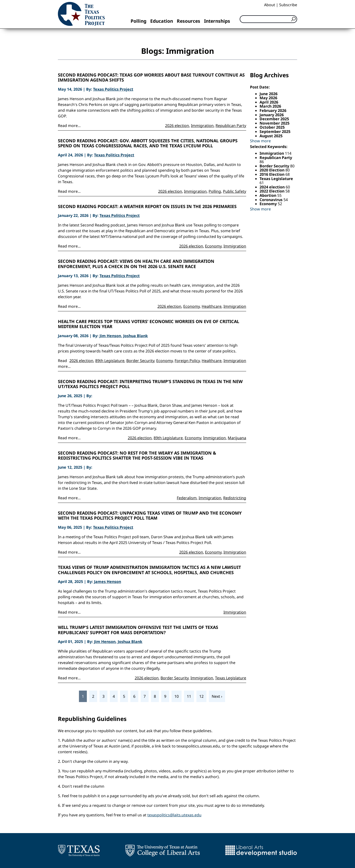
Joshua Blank (136, 336)
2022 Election (272, 191)
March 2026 (270, 106)
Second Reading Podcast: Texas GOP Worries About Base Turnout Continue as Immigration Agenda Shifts (151, 78)
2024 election (273, 187)
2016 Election (272, 174)
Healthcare (212, 306)
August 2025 (271, 136)
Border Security (140, 361)
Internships (217, 21)
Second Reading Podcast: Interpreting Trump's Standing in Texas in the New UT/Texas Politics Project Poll (150, 384)
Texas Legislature (231, 678)
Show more (260, 141)
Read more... (69, 126)
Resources (189, 21)
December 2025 (274, 119)
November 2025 (275, 123)
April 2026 (269, 102)
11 (189, 696)
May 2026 (268, 98)
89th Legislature (110, 361)
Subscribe (288, 5)
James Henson (108, 582)
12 (201, 696)
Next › (217, 696)
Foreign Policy (187, 361)
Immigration (202, 126)
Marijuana (237, 438)
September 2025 (275, 132)
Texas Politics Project (113, 89)
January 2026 (272, 115)
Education (162, 21)
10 (177, 696)
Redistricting (235, 498)
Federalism (187, 498)
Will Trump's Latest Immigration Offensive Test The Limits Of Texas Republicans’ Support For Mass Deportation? (138, 630)
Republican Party (231, 126)
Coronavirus (272, 200)
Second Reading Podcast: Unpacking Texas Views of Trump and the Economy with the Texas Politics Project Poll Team (150, 516)
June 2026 (269, 94)
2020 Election (272, 170)
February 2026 (273, 110)
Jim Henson (110, 336)
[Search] (268, 19)
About (270, 5)
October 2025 (272, 127)
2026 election (177, 126)
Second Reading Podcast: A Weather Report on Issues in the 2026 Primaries (147, 207)
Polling (139, 21)
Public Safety (235, 191)
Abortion (268, 195)
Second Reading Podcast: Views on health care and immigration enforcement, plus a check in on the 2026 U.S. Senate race (136, 264)
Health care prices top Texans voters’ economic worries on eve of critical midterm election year (149, 324)
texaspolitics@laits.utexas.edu (174, 815)
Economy (213, 246)
